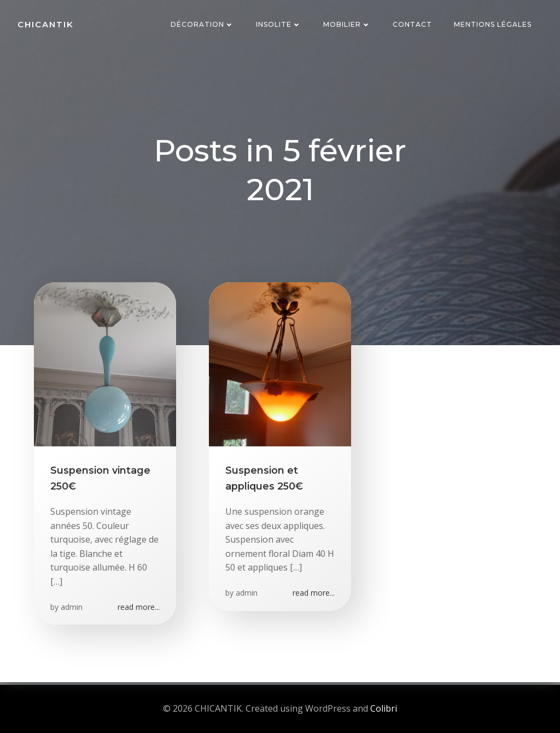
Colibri (384, 708)
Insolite (279, 24)
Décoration (202, 24)
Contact (412, 24)
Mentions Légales (493, 24)
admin (72, 607)
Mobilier (347, 24)
